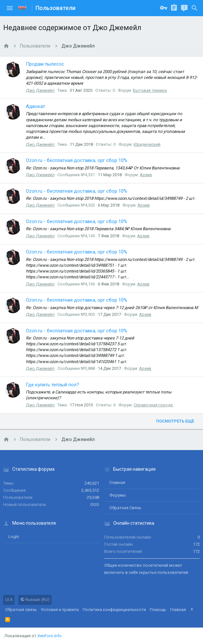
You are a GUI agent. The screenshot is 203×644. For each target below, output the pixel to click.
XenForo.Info (50, 636)
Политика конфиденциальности (114, 610)
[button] (10, 8)
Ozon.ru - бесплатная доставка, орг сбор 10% (76, 160)
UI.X (9, 600)
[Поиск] (195, 8)
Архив (146, 175)
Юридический (147, 144)
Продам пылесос (45, 64)
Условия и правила (60, 610)
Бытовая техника (150, 90)
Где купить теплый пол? (52, 385)
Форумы (118, 495)
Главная (117, 483)
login (14, 537)
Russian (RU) (35, 600)
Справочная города (153, 405)
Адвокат (36, 106)
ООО (95, 504)
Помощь (158, 610)
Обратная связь (125, 508)
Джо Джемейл (40, 90)
